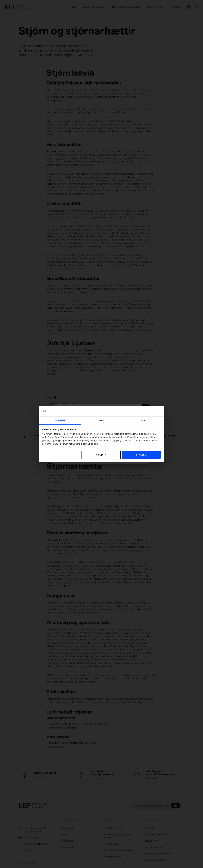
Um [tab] (143, 420)
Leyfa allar (141, 455)
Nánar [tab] (101, 420)
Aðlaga (101, 455)
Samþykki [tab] (60, 420)
